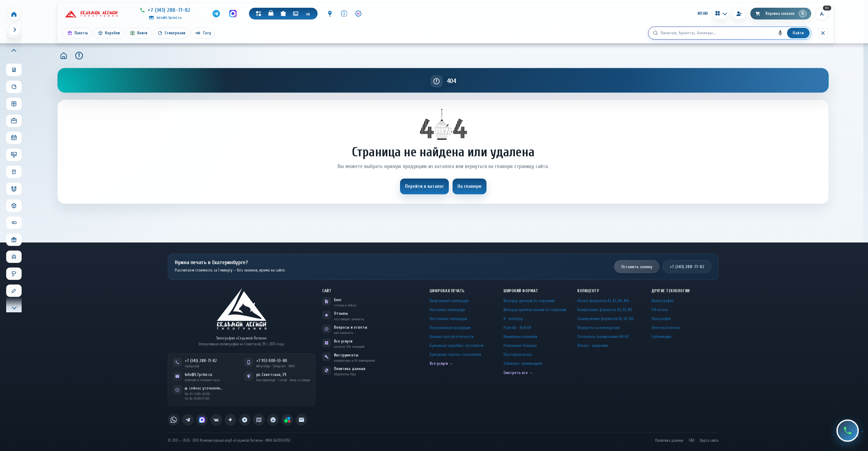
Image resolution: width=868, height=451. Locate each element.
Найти (798, 33)
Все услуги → (441, 363)
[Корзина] (781, 14)
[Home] (14, 14)
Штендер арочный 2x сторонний (529, 301)
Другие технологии (671, 291)
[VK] (308, 14)
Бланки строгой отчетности (452, 337)
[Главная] (64, 56)
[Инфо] (344, 14)
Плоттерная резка (518, 354)
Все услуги (343, 341)
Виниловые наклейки (520, 337)
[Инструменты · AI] (358, 14)
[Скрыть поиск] (823, 33)
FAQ (692, 440)
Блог (338, 300)
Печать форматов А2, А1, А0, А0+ (603, 301)
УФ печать (660, 310)
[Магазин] (271, 14)
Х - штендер (513, 319)
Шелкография (663, 301)
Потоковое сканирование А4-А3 (603, 337)
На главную (470, 186)
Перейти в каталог (424, 186)
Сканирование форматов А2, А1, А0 (605, 319)
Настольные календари (448, 319)
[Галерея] (296, 14)
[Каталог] (259, 14)
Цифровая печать (447, 291)
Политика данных (350, 369)
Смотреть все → (518, 373)
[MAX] (233, 14)
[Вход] (739, 14)
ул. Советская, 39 (271, 375)
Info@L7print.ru (198, 375)
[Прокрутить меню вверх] (14, 51)
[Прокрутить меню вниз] (14, 307)
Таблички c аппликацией (523, 363)
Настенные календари (447, 310)
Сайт (327, 291)
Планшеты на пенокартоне (599, 328)
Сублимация (661, 337)
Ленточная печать (666, 328)
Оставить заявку (637, 267)
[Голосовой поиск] (780, 33)
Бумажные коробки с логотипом (457, 346)
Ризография (661, 319)
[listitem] (174, 420)
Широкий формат (521, 291)
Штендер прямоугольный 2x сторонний (535, 310)
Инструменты (346, 355)
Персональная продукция (450, 328)
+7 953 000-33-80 (272, 361)
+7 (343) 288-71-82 (687, 267)
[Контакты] (330, 14)
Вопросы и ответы (351, 327)
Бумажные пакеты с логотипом (455, 354)
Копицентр (588, 291)
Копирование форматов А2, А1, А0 (605, 310)
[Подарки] (283, 14)
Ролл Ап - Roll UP (517, 328)
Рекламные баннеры (520, 346)
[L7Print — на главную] (242, 309)
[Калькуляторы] (720, 13)
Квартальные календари (449, 301)
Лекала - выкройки (593, 346)
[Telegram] (216, 14)
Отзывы (341, 313)
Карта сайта (709, 440)
